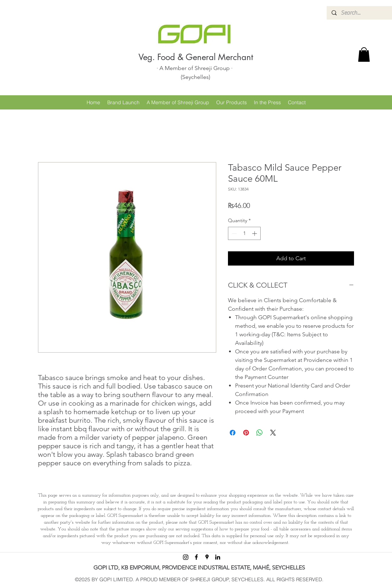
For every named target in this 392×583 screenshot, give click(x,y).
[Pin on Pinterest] (246, 433)
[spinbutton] (244, 233)
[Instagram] (186, 557)
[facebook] (196, 557)
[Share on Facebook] (233, 433)
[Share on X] (273, 433)
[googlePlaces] (207, 557)
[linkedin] (218, 557)
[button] (364, 55)
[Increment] (255, 233)
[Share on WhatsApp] (260, 433)
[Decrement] (233, 233)
